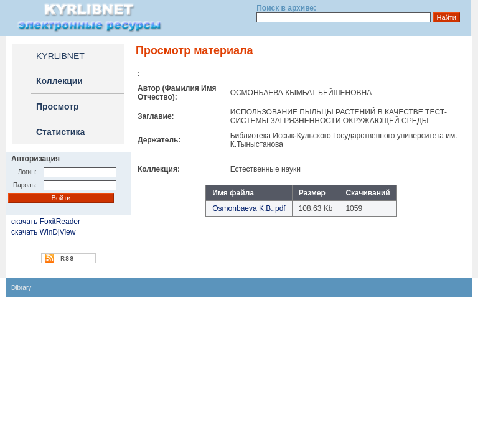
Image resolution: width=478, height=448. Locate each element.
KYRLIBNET (60, 56)
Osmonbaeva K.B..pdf (249, 208)
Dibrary (21, 288)
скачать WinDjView (43, 232)
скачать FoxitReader (46, 222)
